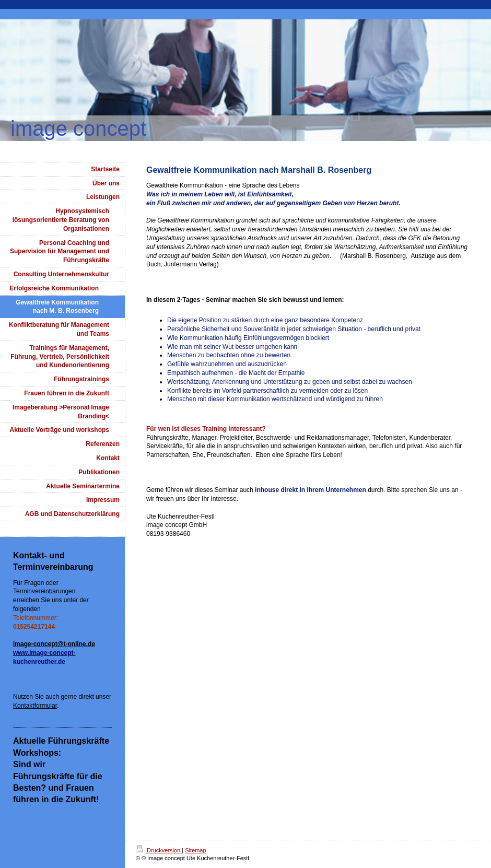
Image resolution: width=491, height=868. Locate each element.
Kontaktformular (35, 706)
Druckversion (159, 850)
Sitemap (195, 850)
